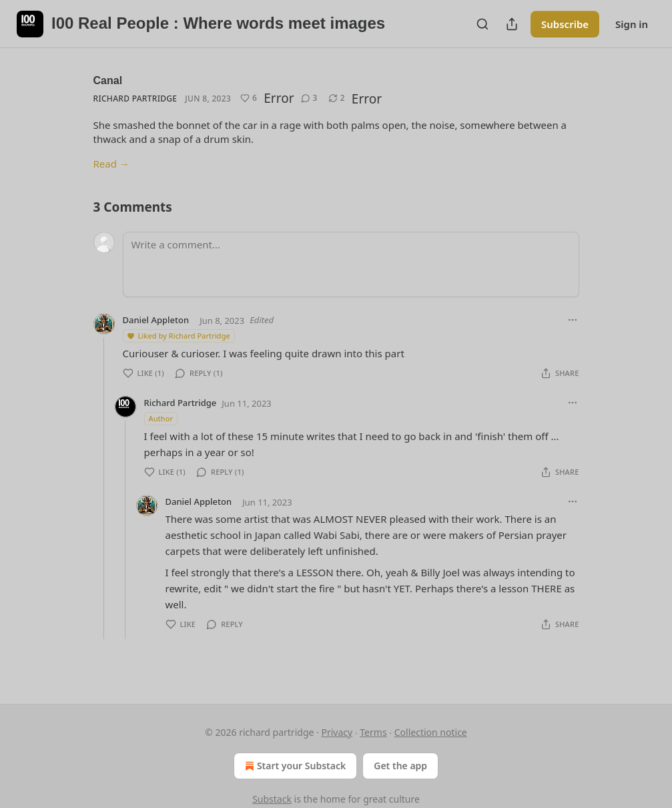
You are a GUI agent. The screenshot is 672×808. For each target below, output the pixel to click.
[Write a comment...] (351, 264)
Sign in (632, 24)
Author (161, 418)
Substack (272, 799)
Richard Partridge (135, 98)
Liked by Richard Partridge (178, 336)
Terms (373, 732)
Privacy (337, 732)
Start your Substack (294, 766)
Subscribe (565, 24)
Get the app (400, 766)
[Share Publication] (512, 24)
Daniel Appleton (156, 320)
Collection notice (431, 732)
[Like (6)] (249, 98)
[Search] (482, 24)
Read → (111, 164)
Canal (108, 80)
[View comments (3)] (309, 98)
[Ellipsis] (573, 320)
